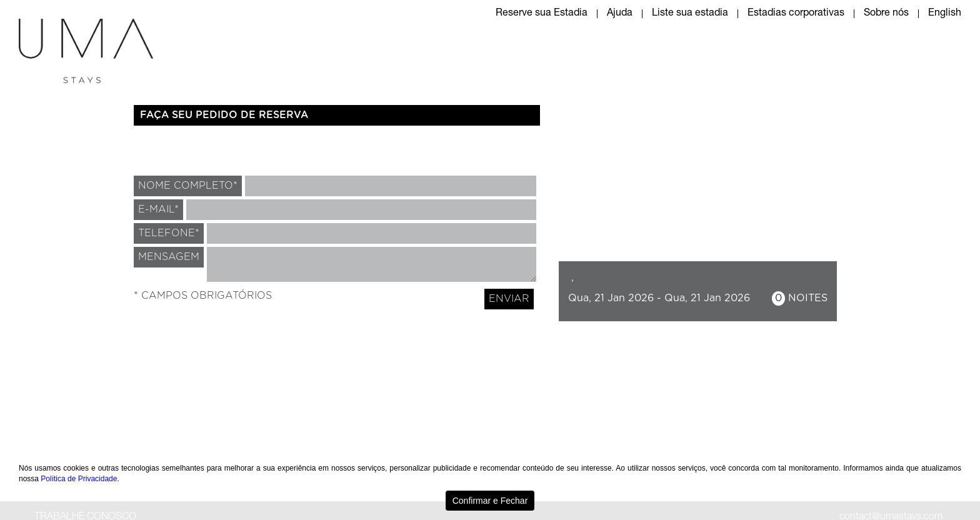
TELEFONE (169, 233)
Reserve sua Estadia (542, 14)
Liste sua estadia (690, 14)
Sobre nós (886, 14)
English (945, 14)
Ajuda (620, 14)
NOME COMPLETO (188, 186)
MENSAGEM (169, 257)
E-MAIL (158, 209)
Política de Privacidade (79, 479)
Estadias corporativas (796, 14)
